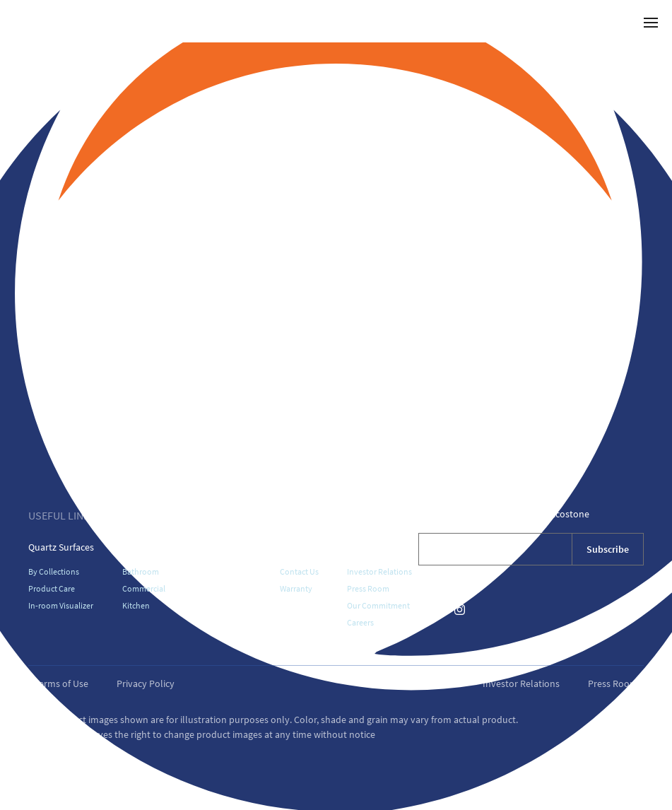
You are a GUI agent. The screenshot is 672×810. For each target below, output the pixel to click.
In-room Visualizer (61, 605)
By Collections (54, 571)
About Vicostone (382, 547)
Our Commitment (378, 605)
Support (297, 547)
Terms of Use (61, 683)
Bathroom (141, 571)
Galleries (141, 547)
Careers (360, 622)
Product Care (52, 588)
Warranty (296, 588)
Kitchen (136, 605)
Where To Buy (223, 547)
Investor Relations (379, 571)
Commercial (144, 588)
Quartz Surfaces (61, 547)
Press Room (368, 588)
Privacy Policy (146, 683)
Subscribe (608, 549)
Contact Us (299, 571)
